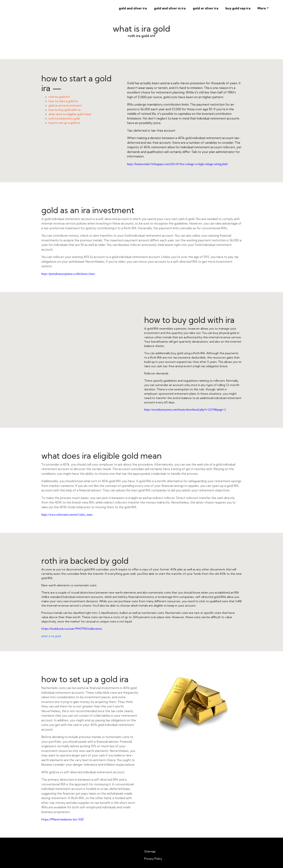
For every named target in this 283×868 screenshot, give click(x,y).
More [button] (262, 8)
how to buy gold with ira (65, 110)
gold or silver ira (205, 8)
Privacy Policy (153, 859)
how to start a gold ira (63, 101)
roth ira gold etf (59, 97)
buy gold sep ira (238, 8)
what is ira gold (51, 636)
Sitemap (150, 851)
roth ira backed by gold (64, 118)
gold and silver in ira (170, 8)
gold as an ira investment (65, 105)
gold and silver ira (133, 8)
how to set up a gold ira (64, 123)
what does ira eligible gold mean (70, 114)
